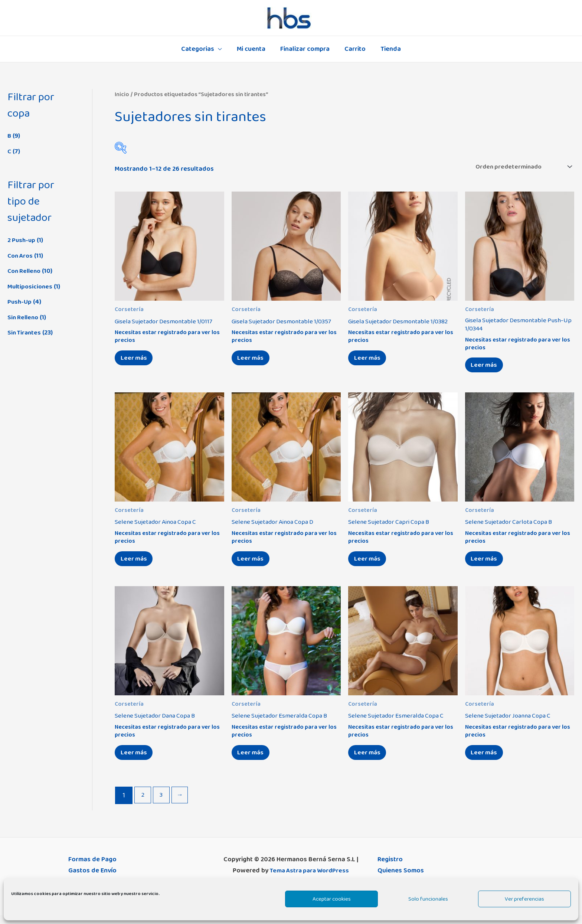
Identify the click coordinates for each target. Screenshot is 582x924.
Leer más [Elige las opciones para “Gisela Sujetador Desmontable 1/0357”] (253, 360)
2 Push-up (22, 240)
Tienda (388, 49)
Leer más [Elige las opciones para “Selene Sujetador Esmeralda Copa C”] (369, 760)
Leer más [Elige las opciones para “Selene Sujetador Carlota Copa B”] (486, 564)
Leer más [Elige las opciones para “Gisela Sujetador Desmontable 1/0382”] (369, 360)
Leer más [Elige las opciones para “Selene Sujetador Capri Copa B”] (369, 564)
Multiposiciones (31, 287)
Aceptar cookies (332, 899)
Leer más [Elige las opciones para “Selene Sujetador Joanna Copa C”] (486, 760)
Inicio (122, 94)
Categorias (201, 49)
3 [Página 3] (163, 804)
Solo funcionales (428, 899)
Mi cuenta (253, 49)
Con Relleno (25, 271)
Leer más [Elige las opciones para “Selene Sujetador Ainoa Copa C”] (136, 564)
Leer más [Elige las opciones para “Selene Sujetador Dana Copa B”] (136, 760)
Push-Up (20, 302)
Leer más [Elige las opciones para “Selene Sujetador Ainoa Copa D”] (253, 564)
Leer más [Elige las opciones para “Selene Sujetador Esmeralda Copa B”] (253, 760)
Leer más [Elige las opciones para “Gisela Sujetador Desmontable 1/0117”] (136, 360)
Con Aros (21, 256)
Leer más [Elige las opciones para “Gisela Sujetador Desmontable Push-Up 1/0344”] (486, 368)
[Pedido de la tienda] (518, 167)
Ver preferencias (524, 899)
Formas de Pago (92, 868)
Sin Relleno (24, 317)
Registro (390, 868)
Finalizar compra (305, 49)
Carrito (354, 49)
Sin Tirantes (25, 333)
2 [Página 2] (143, 804)
